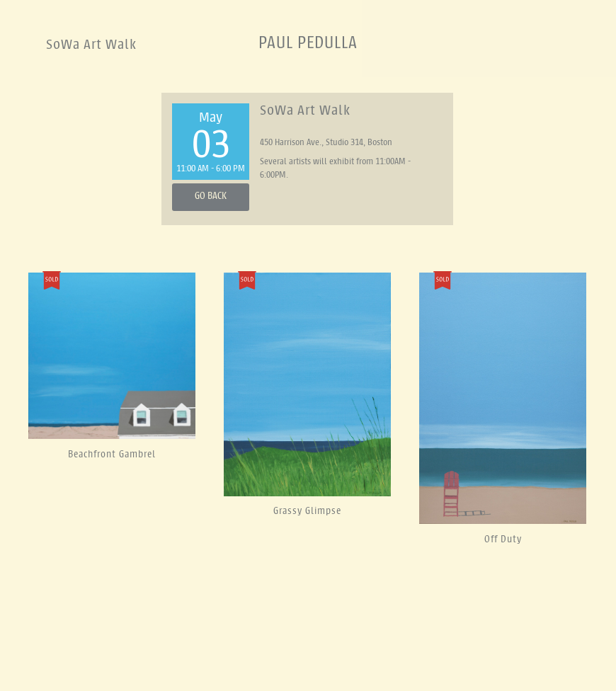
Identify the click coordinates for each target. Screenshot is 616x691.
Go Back (211, 196)
